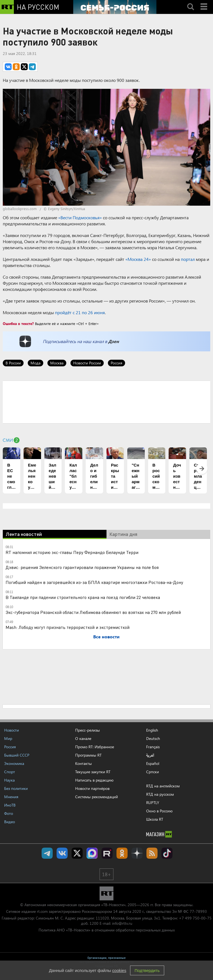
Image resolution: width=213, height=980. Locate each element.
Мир (8, 738)
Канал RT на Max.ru (92, 853)
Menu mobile (204, 2)
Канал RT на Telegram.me (47, 853)
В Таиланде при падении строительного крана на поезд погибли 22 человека (83, 597)
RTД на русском (160, 794)
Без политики (16, 788)
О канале (83, 738)
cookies (119, 970)
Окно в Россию (159, 811)
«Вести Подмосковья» (80, 217)
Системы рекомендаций (97, 797)
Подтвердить (147, 970)
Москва (57, 363)
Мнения (11, 797)
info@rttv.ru (122, 923)
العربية (150, 755)
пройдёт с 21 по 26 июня (80, 312)
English (152, 730)
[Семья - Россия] (115, 7)
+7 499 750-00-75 (195, 918)
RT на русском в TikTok (167, 853)
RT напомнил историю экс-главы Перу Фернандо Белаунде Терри (72, 552)
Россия (116, 363)
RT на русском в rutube (107, 853)
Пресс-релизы (88, 730)
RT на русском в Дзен (137, 853)
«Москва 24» (138, 259)
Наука (9, 780)
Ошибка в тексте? (18, 323)
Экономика (14, 763)
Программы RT (88, 755)
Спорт (10, 772)
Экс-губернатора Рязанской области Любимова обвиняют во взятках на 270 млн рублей (93, 612)
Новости (12, 730)
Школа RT (155, 819)
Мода (35, 363)
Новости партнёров (92, 788)
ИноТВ (10, 805)
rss (152, 853)
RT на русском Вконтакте (62, 853)
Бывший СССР (17, 755)
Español (153, 764)
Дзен (114, 341)
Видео (10, 822)
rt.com (42, 911)
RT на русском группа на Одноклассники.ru (122, 853)
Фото (9, 813)
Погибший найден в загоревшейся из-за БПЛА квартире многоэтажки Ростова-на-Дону (94, 582)
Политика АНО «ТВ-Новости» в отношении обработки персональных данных (107, 930)
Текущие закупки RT (93, 772)
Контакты (83, 763)
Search (191, 2)
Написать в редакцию (94, 780)
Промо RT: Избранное (95, 747)
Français (153, 747)
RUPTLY (153, 803)
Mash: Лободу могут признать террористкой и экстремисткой (68, 627)
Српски (153, 772)
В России (13, 363)
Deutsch (153, 739)
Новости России (87, 363)
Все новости (106, 637)
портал (188, 259)
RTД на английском (163, 786)
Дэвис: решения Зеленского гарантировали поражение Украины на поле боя (82, 567)
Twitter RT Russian (77, 853)
